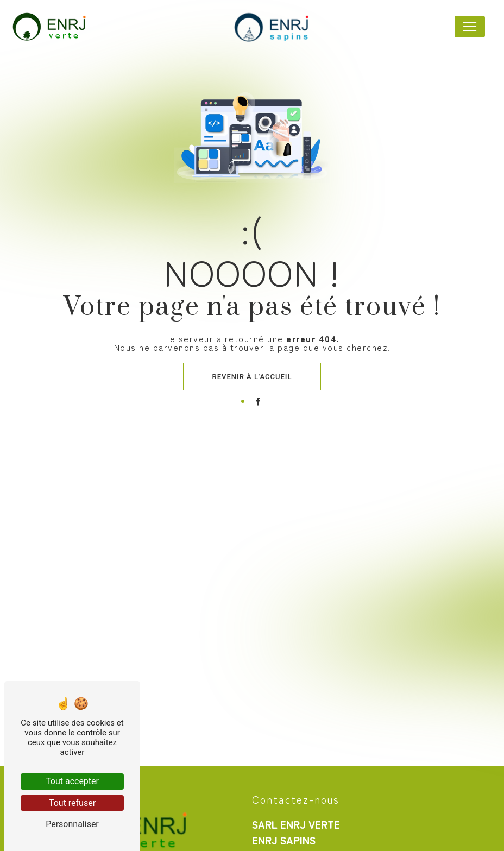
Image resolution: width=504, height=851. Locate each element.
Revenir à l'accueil (252, 377)
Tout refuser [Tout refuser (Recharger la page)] (72, 803)
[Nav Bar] (470, 27)
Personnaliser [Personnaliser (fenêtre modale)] (72, 824)
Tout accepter (72, 781)
